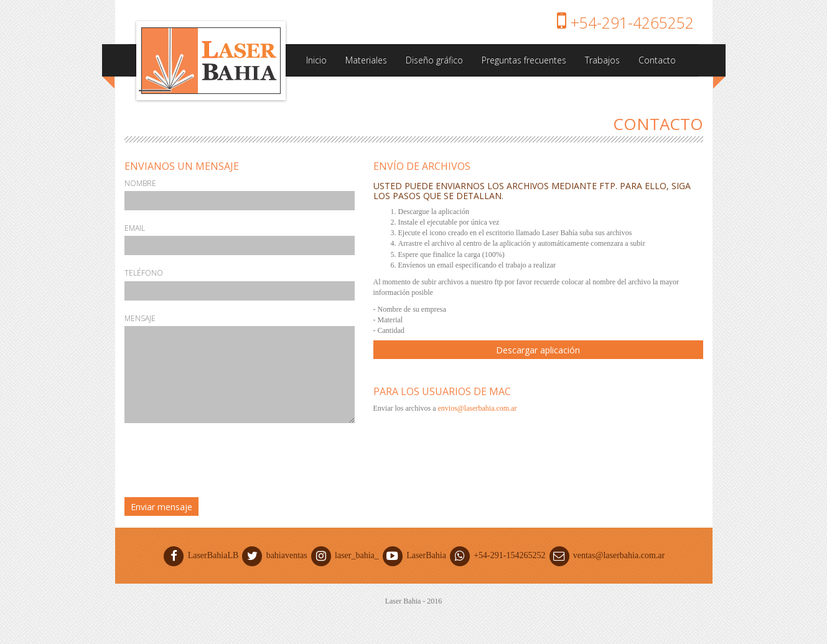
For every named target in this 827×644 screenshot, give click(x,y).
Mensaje (140, 318)
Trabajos (602, 60)
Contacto (657, 60)
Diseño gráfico (434, 60)
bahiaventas (275, 555)
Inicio (316, 60)
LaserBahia (414, 555)
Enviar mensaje (161, 507)
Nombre (140, 183)
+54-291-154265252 (498, 555)
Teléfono (144, 273)
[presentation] (219, 463)
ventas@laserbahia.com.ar (606, 555)
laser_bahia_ (345, 555)
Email (135, 228)
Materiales (366, 60)
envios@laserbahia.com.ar (477, 408)
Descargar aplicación (538, 350)
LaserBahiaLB (202, 555)
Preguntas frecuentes (524, 60)
